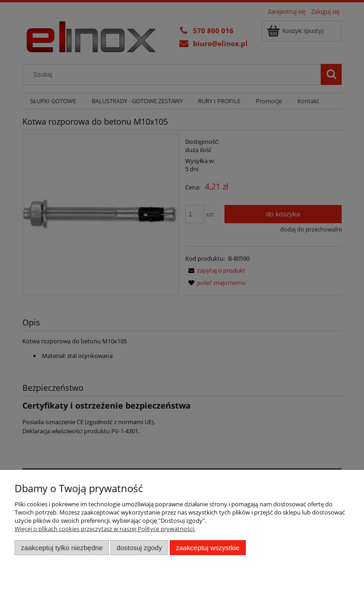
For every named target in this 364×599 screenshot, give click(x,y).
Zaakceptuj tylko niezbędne (62, 548)
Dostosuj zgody (139, 548)
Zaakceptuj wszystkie (208, 548)
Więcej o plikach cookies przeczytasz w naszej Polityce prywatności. (105, 529)
